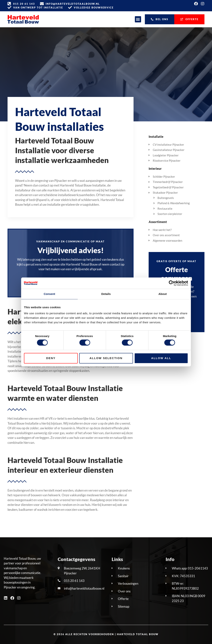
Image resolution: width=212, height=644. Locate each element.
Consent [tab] (50, 294)
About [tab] (163, 294)
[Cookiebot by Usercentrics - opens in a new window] (172, 283)
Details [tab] (106, 294)
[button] (138, 19)
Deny (51, 358)
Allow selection (106, 358)
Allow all (161, 358)
